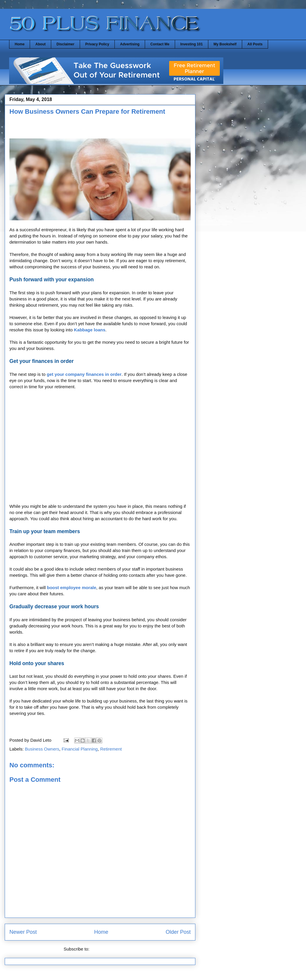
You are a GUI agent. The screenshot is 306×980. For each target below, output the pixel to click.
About (40, 44)
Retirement (111, 749)
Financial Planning (80, 749)
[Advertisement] (78, 129)
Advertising (130, 44)
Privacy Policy (97, 44)
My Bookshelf (225, 44)
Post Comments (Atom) (114, 949)
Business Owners (42, 749)
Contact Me (160, 44)
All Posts (255, 44)
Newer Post (23, 932)
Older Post (178, 932)
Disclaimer (65, 44)
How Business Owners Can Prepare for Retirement (87, 111)
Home (20, 44)
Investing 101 (192, 44)
